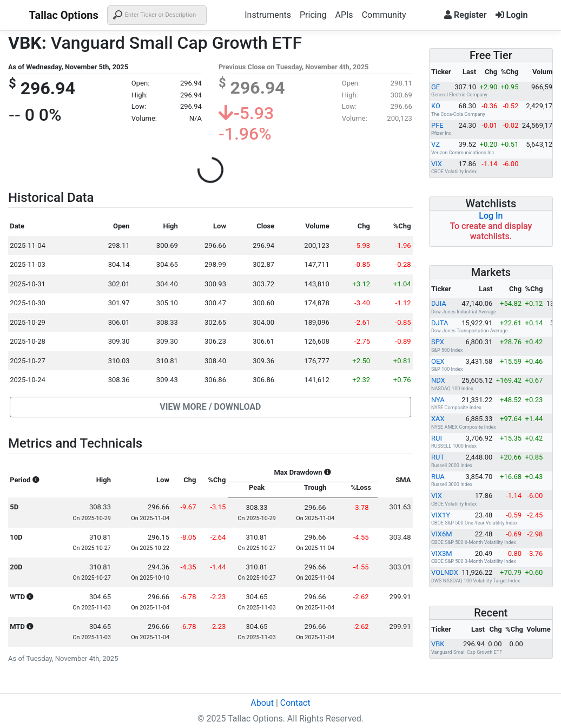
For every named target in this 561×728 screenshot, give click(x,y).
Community (384, 15)
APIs (344, 15)
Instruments (268, 15)
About (262, 703)
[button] (210, 407)
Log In (491, 216)
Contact (295, 703)
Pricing (313, 15)
